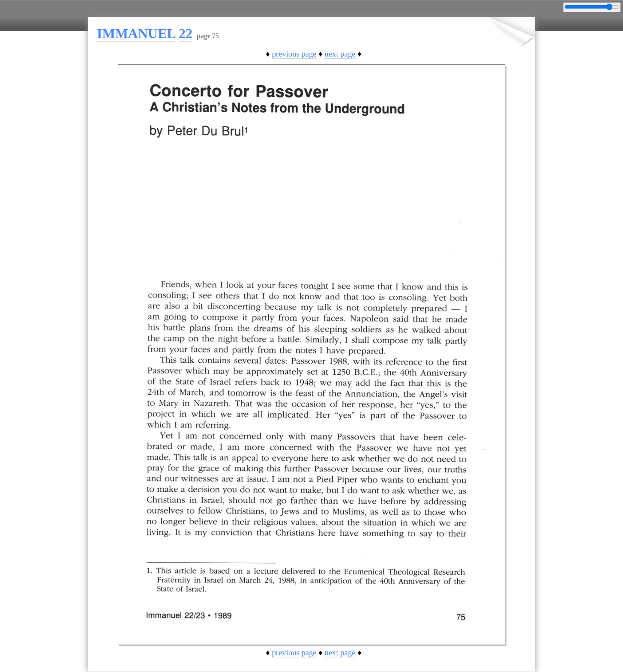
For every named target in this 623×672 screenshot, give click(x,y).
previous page (294, 54)
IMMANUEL (136, 33)
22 (186, 33)
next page (340, 54)
